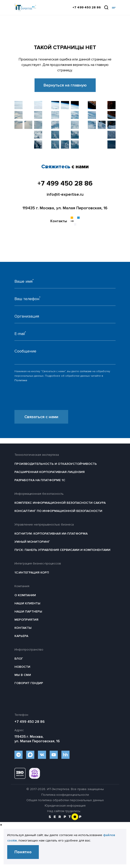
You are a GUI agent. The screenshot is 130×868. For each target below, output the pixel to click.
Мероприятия (26, 620)
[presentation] (49, 401)
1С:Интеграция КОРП (32, 573)
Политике (21, 380)
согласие (86, 371)
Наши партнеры (28, 611)
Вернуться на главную (65, 85)
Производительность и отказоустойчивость (56, 464)
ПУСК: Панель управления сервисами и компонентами (62, 550)
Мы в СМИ (23, 675)
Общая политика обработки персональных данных (65, 800)
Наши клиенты (27, 603)
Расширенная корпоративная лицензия (50, 472)
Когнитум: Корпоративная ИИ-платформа (51, 534)
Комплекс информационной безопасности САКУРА (60, 503)
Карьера (21, 636)
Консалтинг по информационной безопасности (58, 511)
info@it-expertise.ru (65, 194)
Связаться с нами (41, 417)
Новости (22, 667)
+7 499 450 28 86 (87, 7)
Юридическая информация (65, 806)
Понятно (23, 852)
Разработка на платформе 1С (40, 480)
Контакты (23, 628)
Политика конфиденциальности (65, 795)
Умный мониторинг (32, 542)
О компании (25, 595)
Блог (19, 659)
